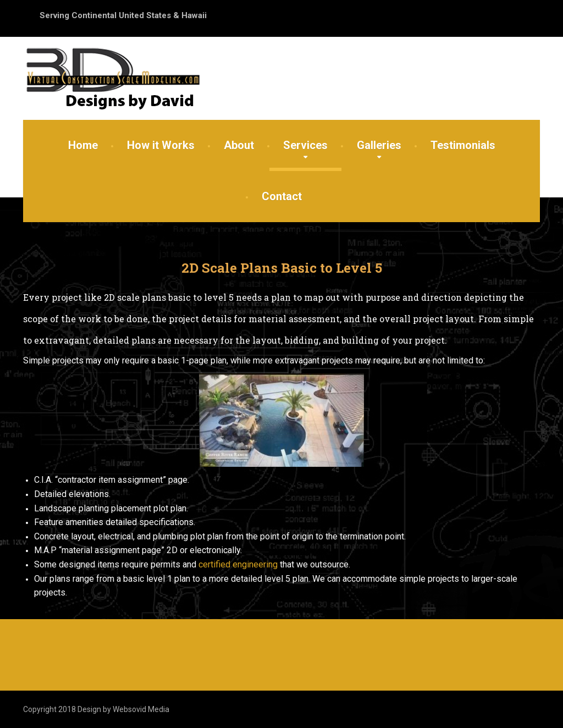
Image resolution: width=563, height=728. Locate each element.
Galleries (379, 145)
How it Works (161, 145)
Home (83, 145)
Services (305, 145)
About (239, 145)
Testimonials (463, 145)
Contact (282, 196)
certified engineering (238, 564)
